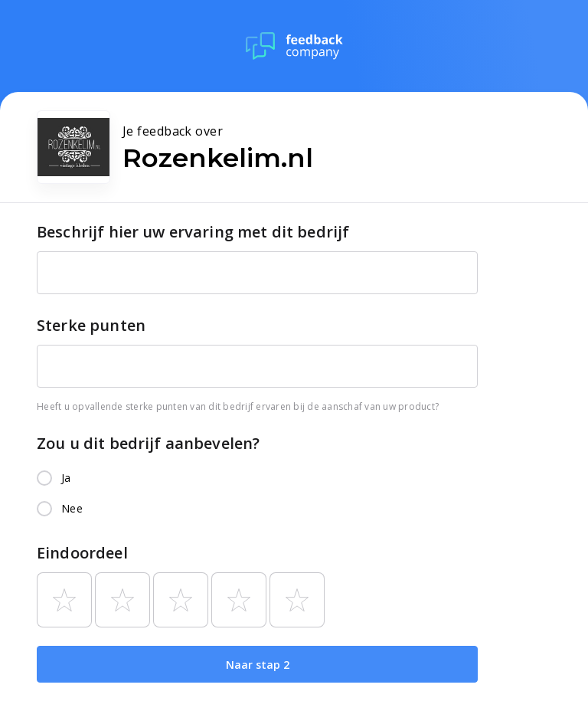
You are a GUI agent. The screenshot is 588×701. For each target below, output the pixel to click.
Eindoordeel (82, 553)
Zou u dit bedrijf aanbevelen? (148, 443)
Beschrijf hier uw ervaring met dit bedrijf (193, 232)
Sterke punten (91, 325)
